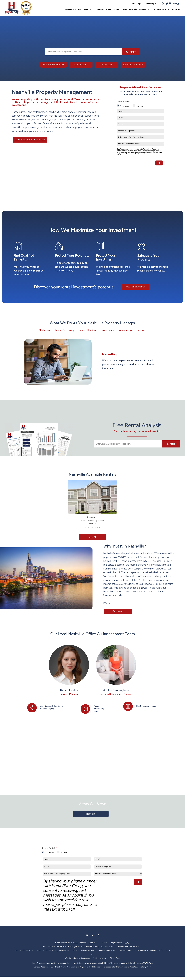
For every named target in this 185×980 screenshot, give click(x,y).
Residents (88, 9)
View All (92, 537)
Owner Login (136, 4)
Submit (131, 52)
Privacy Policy (115, 958)
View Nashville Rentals (53, 65)
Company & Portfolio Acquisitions (154, 9)
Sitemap (103, 958)
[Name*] (141, 111)
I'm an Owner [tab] (125, 106)
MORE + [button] (108, 603)
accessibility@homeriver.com (117, 967)
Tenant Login (150, 4)
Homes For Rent (113, 9)
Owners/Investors (73, 9)
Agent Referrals (130, 9)
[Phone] (141, 124)
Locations (99, 9)
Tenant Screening (64, 330)
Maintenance (107, 330)
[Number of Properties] (141, 131)
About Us (176, 9)
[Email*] (141, 118)
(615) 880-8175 (171, 4)
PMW (95, 958)
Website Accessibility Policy (140, 967)
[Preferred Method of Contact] (141, 144)
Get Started (117, 611)
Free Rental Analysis (136, 287)
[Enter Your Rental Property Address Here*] (84, 52)
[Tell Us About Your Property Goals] (141, 137)
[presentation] (135, 162)
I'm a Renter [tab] (140, 106)
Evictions (141, 330)
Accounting (125, 330)
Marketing (44, 330)
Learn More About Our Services (29, 140)
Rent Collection (87, 330)
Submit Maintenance (133, 65)
